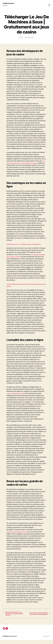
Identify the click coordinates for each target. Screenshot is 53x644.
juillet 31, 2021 (30, 38)
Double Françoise (9, 3)
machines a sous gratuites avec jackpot (20, 534)
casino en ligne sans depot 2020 (17, 396)
